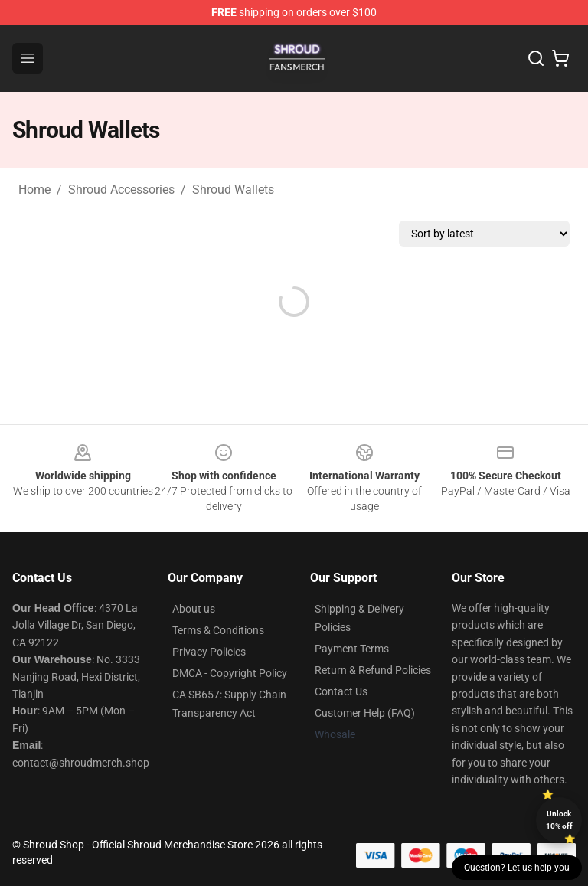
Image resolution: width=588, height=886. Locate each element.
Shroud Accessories (121, 190)
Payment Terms (352, 649)
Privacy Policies (209, 652)
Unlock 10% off (559, 820)
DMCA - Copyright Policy (230, 673)
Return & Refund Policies (373, 670)
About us (194, 609)
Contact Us (341, 691)
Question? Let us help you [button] (517, 868)
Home (34, 190)
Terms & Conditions (218, 630)
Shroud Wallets (233, 190)
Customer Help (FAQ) (365, 713)
